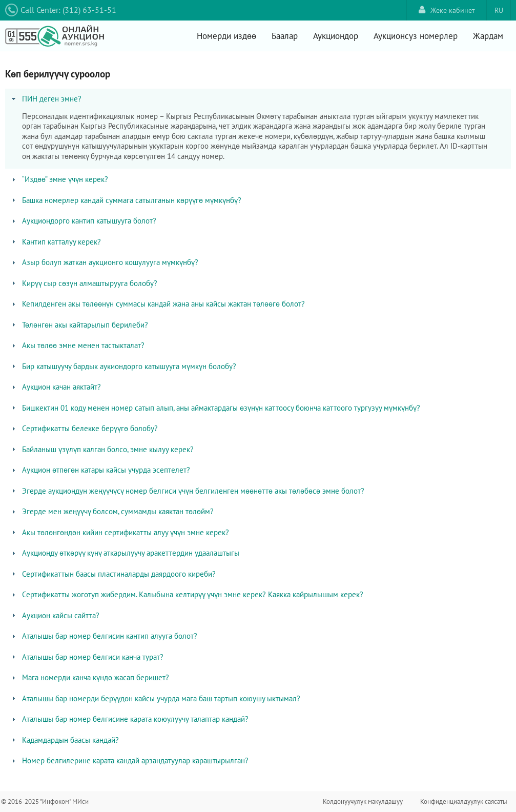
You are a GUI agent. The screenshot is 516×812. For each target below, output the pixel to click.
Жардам (488, 36)
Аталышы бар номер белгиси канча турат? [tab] (87, 657)
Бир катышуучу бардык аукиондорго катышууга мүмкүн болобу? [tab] (123, 366)
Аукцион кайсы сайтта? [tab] (55, 615)
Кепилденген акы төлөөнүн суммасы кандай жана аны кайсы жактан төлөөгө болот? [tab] (157, 304)
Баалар (285, 36)
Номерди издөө (226, 36)
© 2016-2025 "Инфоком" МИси (45, 801)
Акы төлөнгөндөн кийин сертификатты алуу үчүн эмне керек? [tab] (119, 532)
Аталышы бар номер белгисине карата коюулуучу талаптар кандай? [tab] (129, 719)
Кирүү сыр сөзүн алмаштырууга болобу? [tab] (84, 283)
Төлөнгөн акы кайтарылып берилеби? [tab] (79, 325)
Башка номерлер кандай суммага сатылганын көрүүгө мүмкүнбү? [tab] (126, 200)
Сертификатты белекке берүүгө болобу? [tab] (84, 428)
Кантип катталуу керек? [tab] (55, 242)
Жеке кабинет (447, 10)
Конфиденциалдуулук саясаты (464, 801)
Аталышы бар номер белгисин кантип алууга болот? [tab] (104, 636)
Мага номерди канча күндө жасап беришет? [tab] (89, 677)
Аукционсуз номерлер (416, 36)
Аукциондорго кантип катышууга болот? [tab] (83, 221)
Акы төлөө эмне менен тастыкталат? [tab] (77, 345)
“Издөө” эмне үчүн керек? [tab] (59, 179)
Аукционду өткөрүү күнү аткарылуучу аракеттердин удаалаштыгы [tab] (125, 553)
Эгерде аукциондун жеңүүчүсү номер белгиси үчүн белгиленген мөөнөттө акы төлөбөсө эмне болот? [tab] (187, 491)
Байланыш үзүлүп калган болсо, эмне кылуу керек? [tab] (102, 449)
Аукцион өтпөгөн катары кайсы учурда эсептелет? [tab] (100, 470)
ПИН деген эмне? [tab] (46, 99)
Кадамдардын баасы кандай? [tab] (64, 740)
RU (499, 10)
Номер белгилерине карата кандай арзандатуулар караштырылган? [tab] (129, 760)
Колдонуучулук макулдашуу (363, 801)
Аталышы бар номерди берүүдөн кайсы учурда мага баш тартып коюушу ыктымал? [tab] (155, 698)
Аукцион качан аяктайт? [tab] (55, 387)
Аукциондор (336, 36)
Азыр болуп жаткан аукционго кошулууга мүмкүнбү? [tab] (104, 262)
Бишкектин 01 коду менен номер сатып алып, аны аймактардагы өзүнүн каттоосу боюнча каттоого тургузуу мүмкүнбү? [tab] (215, 408)
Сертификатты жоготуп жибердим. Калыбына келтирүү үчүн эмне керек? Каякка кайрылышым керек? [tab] (187, 594)
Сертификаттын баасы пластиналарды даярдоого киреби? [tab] (113, 574)
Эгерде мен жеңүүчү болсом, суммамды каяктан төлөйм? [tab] (112, 511)
